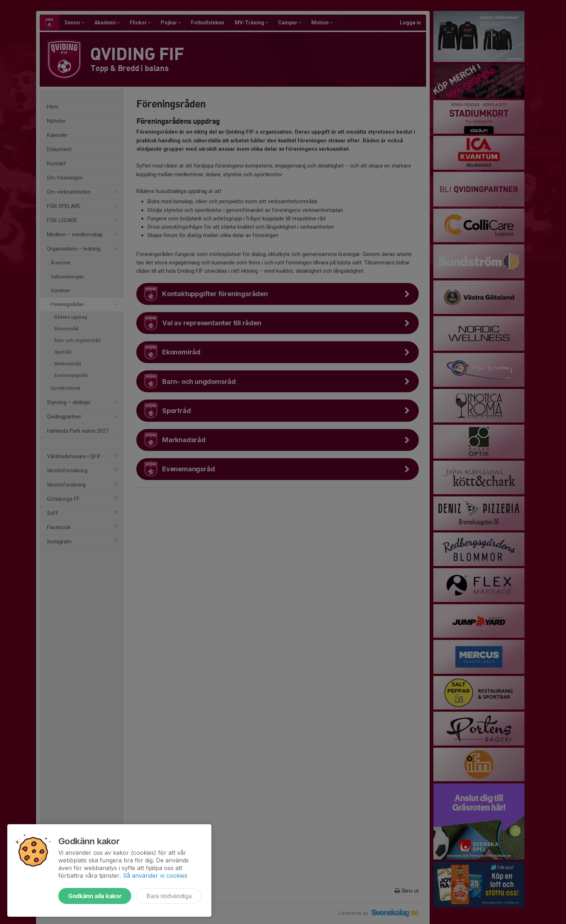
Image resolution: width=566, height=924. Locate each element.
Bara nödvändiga (169, 896)
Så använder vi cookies (155, 876)
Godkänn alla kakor (95, 896)
